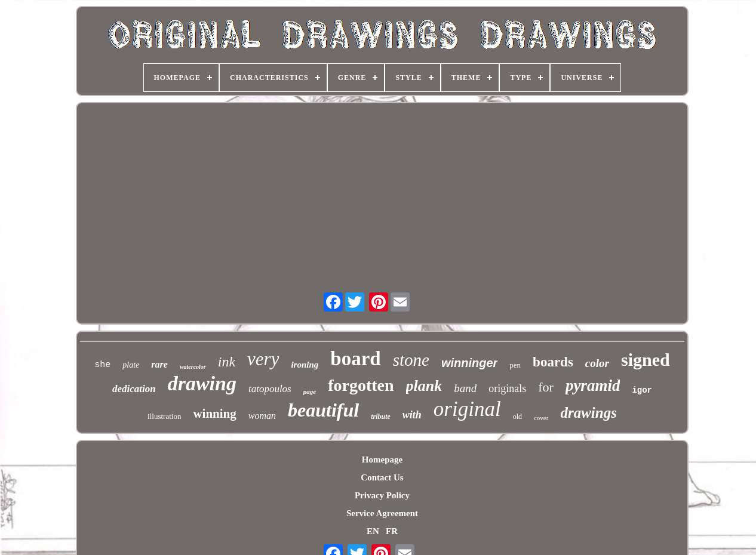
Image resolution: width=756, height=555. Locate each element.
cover (541, 418)
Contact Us (382, 477)
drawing (202, 383)
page (310, 391)
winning (214, 414)
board (355, 359)
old (517, 417)
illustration (164, 416)
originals (507, 388)
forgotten (361, 385)
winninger (469, 363)
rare (159, 364)
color (597, 363)
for (546, 387)
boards (553, 362)
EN (373, 531)
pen (515, 365)
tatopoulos (270, 389)
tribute (381, 417)
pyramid (593, 386)
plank (424, 386)
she (102, 365)
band (465, 388)
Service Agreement (382, 513)
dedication (134, 389)
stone (411, 360)
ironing (305, 365)
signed (646, 360)
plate (131, 365)
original (467, 409)
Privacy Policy (382, 495)
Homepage (382, 460)
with (412, 415)
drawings (588, 413)
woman (262, 416)
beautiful (323, 410)
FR (392, 531)
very (263, 359)
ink (227, 362)
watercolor (193, 367)
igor (642, 390)
